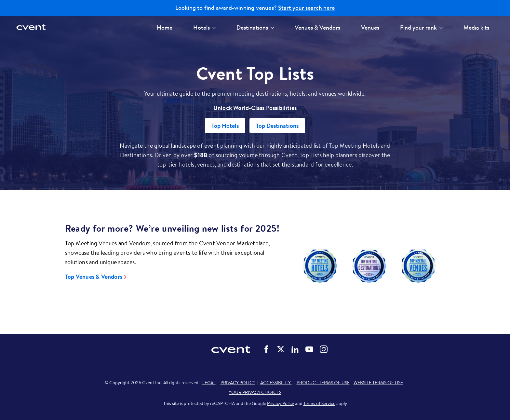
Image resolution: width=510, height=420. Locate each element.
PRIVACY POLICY (238, 383)
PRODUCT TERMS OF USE (323, 383)
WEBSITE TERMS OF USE (378, 383)
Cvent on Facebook (266, 349)
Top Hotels (225, 126)
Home (165, 27)
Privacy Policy (281, 403)
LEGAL (209, 383)
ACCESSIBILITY (276, 383)
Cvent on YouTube (309, 349)
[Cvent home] (32, 27)
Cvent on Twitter (281, 349)
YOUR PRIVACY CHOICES (255, 392)
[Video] (369, 266)
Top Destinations (277, 126)
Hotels (204, 27)
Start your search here (306, 8)
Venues (370, 27)
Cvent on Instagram (324, 349)
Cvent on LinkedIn (295, 349)
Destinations (255, 27)
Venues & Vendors (317, 27)
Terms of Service (319, 403)
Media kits (476, 27)
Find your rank (421, 27)
